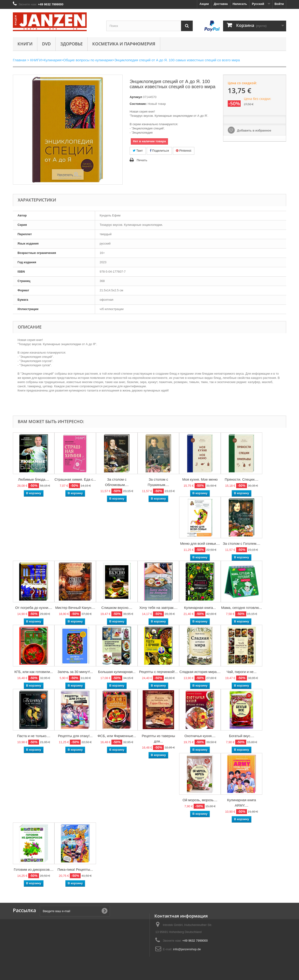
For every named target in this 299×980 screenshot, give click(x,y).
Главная (20, 60)
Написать (240, 4)
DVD (46, 44)
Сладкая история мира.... (200, 672)
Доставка (221, 4)
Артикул (136, 97)
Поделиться (159, 151)
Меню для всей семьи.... (200, 543)
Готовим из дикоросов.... (34, 869)
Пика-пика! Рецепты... (75, 869)
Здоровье (71, 44)
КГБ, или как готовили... (34, 672)
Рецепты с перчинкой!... (158, 672)
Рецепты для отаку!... (75, 736)
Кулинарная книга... (200, 608)
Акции (204, 4)
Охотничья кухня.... (200, 736)
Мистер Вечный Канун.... (75, 608)
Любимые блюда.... (34, 479)
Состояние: (138, 104)
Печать (142, 160)
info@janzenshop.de (187, 949)
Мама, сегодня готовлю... (242, 608)
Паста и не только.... (34, 736)
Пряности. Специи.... (242, 479)
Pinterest (184, 151)
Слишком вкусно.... (117, 608)
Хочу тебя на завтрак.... (158, 608)
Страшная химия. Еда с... (75, 479)
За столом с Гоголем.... (242, 543)
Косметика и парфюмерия (124, 44)
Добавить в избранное (254, 130)
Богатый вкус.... (242, 736)
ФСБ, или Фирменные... (117, 736)
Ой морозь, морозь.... (200, 800)
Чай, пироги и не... (242, 672)
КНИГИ (25, 44)
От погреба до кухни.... (34, 608)
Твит (138, 151)
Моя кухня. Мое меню (200, 479)
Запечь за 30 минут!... (75, 672)
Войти (279, 4)
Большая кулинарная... (117, 672)
